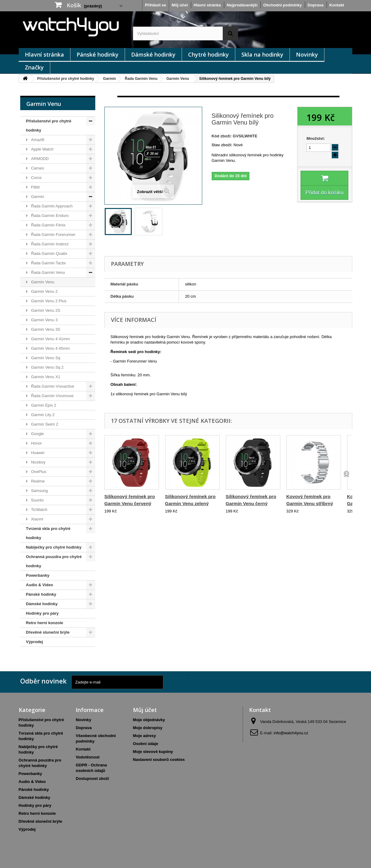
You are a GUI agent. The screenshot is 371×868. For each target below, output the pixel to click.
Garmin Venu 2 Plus (48, 301)
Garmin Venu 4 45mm (50, 348)
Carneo (37, 168)
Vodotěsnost (88, 757)
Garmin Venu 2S (45, 310)
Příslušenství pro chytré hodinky (66, 79)
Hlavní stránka (207, 5)
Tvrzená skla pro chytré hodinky (48, 533)
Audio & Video (40, 585)
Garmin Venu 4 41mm (50, 339)
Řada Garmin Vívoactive (52, 386)
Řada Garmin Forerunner (53, 235)
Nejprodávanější (242, 5)
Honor (36, 443)
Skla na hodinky (262, 54)
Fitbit (35, 187)
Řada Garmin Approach (51, 206)
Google (37, 434)
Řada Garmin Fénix (48, 225)
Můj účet (180, 5)
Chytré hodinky (208, 54)
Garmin (109, 79)
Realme (37, 481)
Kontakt (337, 5)
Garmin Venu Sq (45, 358)
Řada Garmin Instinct (49, 244)
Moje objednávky (149, 720)
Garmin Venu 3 (44, 320)
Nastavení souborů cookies (159, 760)
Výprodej (35, 642)
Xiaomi (37, 519)
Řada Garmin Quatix (49, 253)
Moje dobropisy (148, 728)
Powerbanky (38, 575)
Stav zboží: (222, 145)
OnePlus (38, 472)
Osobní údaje (146, 744)
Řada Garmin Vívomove (52, 396)
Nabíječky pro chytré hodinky (54, 547)
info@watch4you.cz (291, 733)
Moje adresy (144, 736)
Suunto (37, 500)
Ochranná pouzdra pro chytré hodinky (54, 561)
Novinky (307, 54)
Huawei (37, 453)
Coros (36, 178)
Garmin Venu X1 (45, 377)
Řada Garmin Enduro (49, 216)
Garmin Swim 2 (44, 424)
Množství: (316, 138)
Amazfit (37, 140)
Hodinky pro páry (42, 613)
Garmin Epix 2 (43, 405)
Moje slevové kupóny (153, 752)
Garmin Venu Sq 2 (47, 367)
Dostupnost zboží (92, 779)
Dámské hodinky (153, 54)
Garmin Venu (178, 79)
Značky (34, 67)
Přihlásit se (155, 5)
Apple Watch (42, 149)
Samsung (39, 491)
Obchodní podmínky (282, 5)
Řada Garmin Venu (141, 79)
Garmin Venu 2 (44, 291)
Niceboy (38, 462)
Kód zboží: (221, 136)
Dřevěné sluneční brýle (48, 632)
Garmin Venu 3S (45, 329)
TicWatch (39, 510)
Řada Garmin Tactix (48, 263)
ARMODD (39, 159)
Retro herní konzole (45, 623)
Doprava (316, 5)
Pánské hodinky (98, 54)
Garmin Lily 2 (42, 415)
